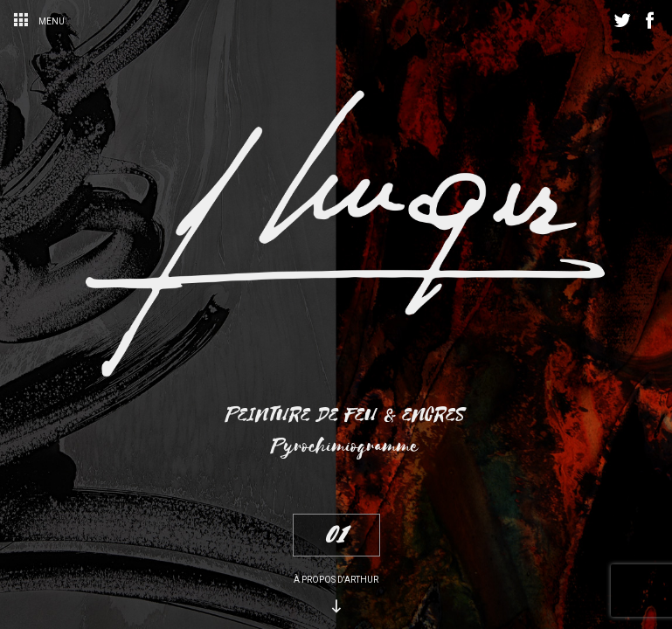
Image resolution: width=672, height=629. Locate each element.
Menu (39, 21)
